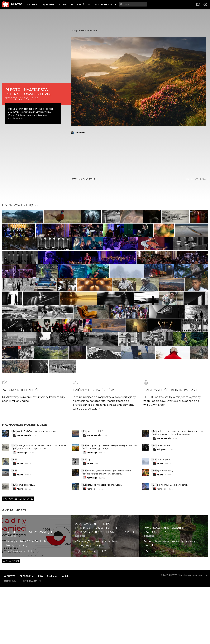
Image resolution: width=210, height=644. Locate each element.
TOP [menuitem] (59, 5)
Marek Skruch (24, 524)
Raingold (161, 539)
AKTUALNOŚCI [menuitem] (78, 5)
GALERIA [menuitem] (32, 5)
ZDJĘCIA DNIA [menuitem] (47, 5)
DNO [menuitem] (66, 5)
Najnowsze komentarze (25, 514)
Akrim (20, 553)
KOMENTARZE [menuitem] (108, 5)
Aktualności (14, 600)
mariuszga (22, 542)
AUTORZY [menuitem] (93, 5)
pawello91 (80, 133)
